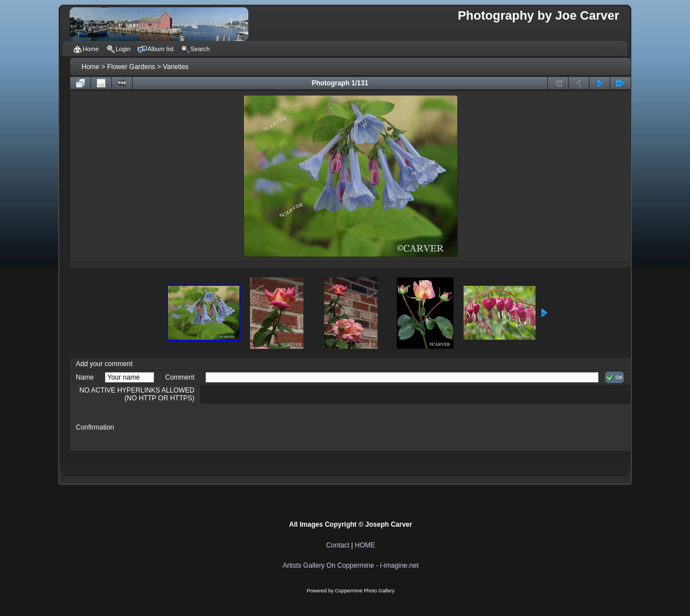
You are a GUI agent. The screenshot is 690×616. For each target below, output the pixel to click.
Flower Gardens (131, 67)
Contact (337, 545)
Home (90, 67)
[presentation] (291, 427)
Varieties (176, 67)
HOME (365, 545)
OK (614, 377)
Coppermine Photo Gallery (365, 591)
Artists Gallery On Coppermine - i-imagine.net (351, 565)
